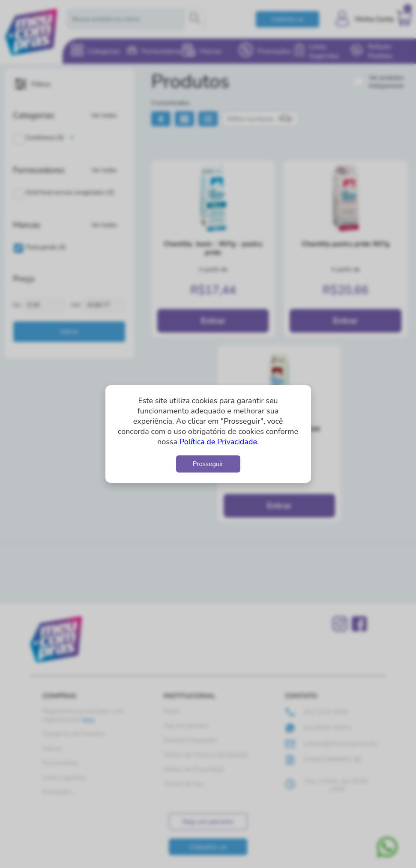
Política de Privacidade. (219, 442)
